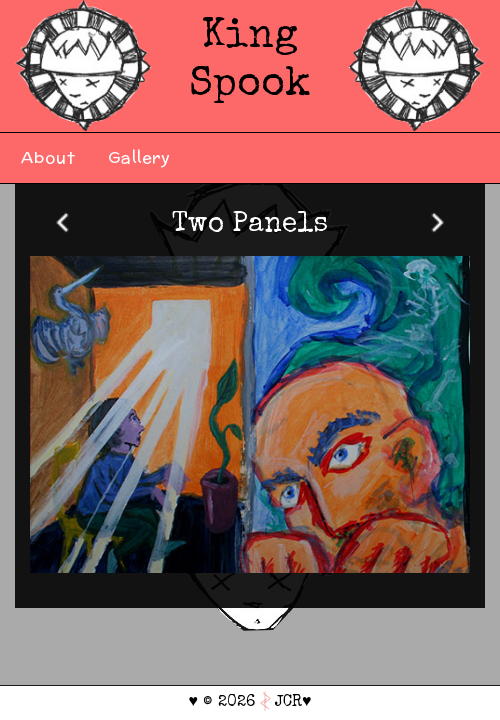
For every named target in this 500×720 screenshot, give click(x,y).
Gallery (139, 157)
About (48, 157)
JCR (288, 703)
